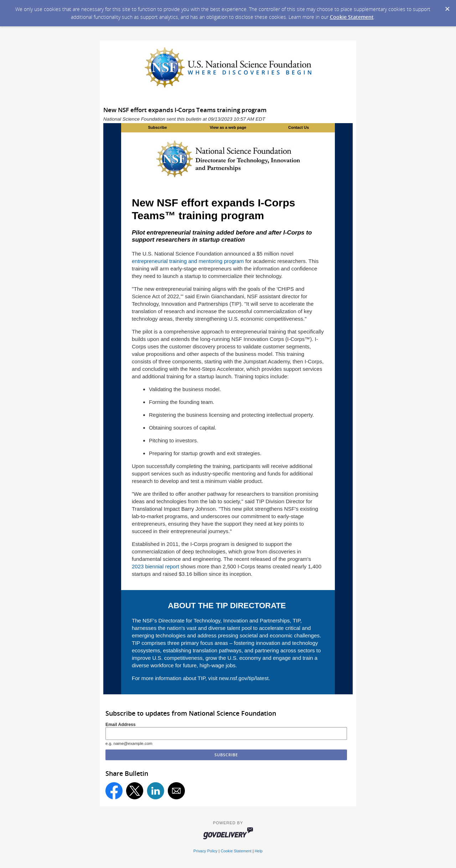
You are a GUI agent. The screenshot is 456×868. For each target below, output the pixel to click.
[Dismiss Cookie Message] (447, 7)
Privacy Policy (206, 851)
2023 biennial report (156, 566)
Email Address (121, 725)
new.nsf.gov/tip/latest (244, 678)
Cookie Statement (352, 17)
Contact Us (299, 127)
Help (259, 851)
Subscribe (157, 127)
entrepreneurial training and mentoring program (188, 261)
